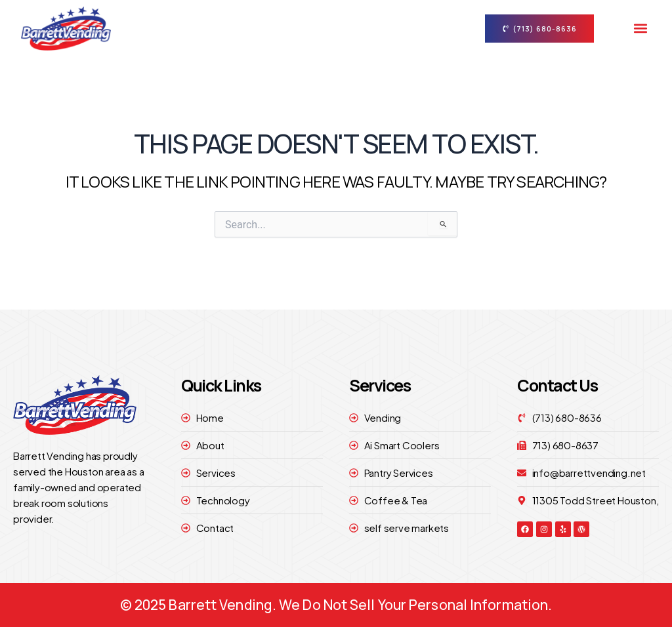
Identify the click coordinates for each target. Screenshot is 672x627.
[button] (640, 29)
